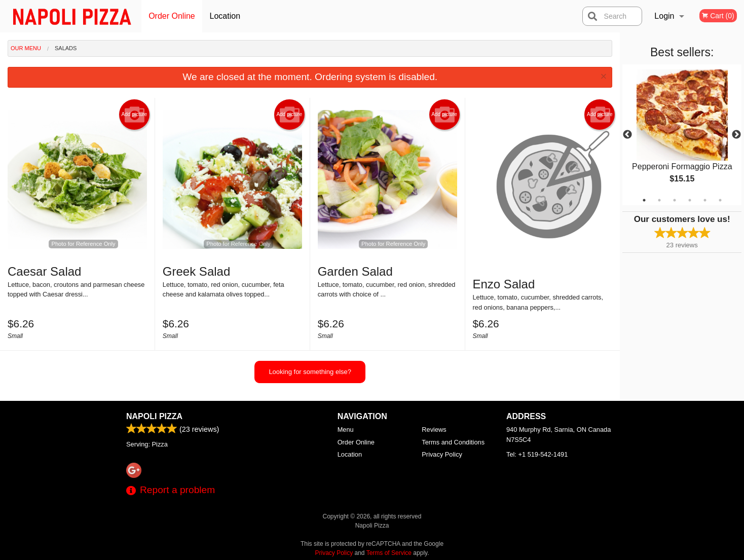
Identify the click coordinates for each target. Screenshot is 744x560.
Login (664, 16)
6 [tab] (720, 200)
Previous (627, 135)
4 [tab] (690, 200)
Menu (346, 430)
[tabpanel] (682, 135)
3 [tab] (675, 200)
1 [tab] (644, 200)
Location (225, 16)
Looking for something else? (310, 372)
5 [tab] (705, 200)
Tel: (537, 454)
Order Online (172, 16)
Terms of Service (389, 553)
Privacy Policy (442, 454)
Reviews (434, 430)
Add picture (135, 115)
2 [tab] (659, 200)
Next (736, 135)
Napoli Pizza (154, 416)
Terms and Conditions (453, 442)
